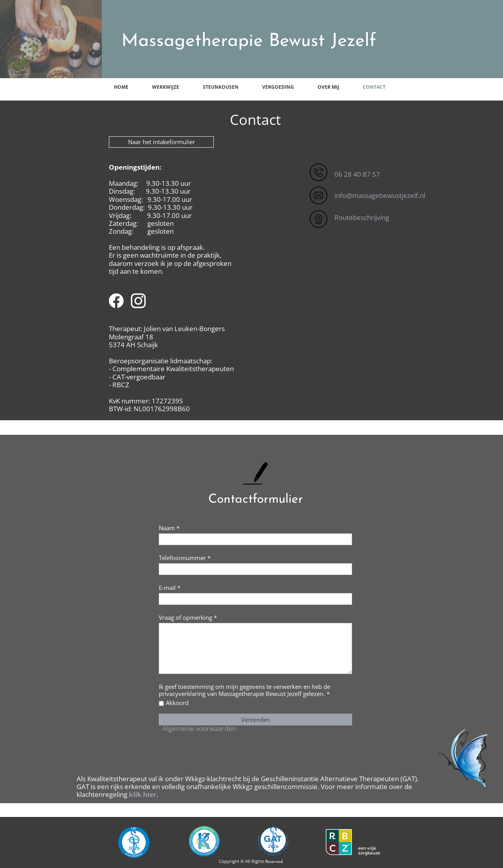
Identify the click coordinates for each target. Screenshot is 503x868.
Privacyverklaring (189, 721)
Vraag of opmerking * (188, 617)
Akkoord (177, 703)
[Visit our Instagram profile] (138, 301)
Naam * (169, 528)
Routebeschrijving (362, 217)
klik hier (143, 794)
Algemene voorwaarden (199, 728)
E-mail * (170, 588)
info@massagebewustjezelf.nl (380, 195)
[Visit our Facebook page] (116, 301)
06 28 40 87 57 (357, 174)
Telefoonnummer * (185, 558)
